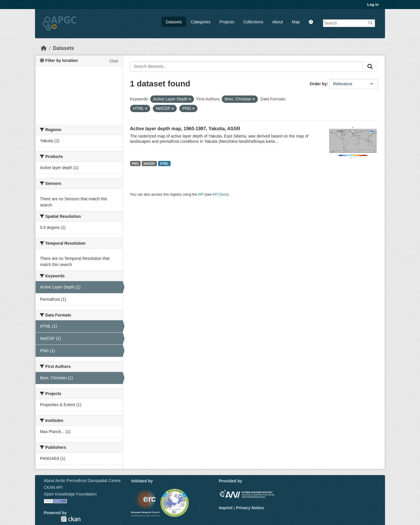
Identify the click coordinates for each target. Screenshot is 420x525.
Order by (318, 84)
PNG (135, 164)
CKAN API (53, 487)
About (278, 22)
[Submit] (370, 67)
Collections (253, 22)
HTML (164, 164)
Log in (373, 5)
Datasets (174, 22)
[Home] (44, 48)
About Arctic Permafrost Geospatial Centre (82, 481)
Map (296, 22)
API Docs (220, 194)
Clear (114, 61)
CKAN (71, 519)
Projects (227, 22)
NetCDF (149, 164)
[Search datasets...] (247, 67)
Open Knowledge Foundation (70, 494)
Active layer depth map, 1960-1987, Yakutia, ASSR (185, 129)
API (201, 194)
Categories (201, 22)
